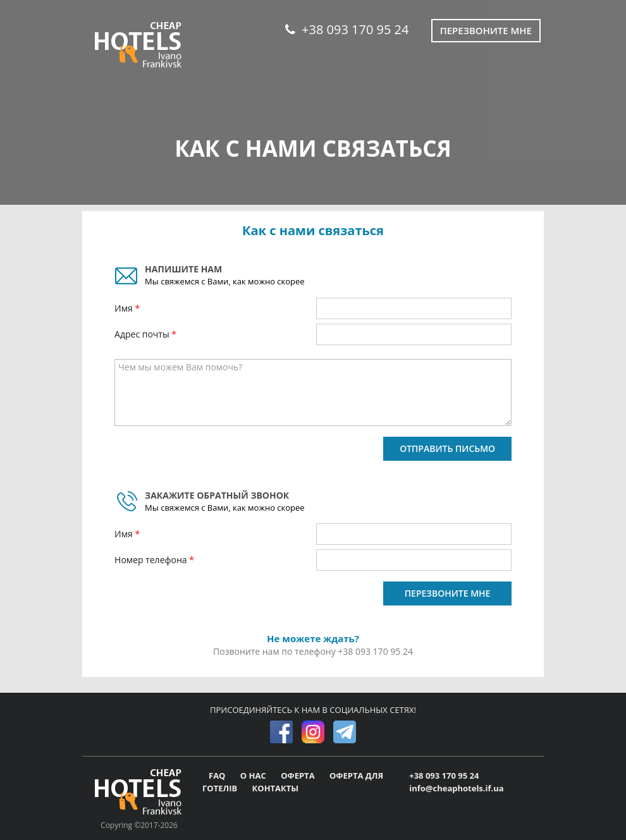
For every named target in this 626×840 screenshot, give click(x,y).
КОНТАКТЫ (276, 788)
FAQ (218, 776)
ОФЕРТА (299, 776)
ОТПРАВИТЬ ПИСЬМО (447, 448)
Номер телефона (152, 560)
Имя (125, 308)
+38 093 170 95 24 (347, 29)
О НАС (254, 776)
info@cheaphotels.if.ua (456, 788)
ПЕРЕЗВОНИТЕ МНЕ (448, 593)
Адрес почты (143, 334)
